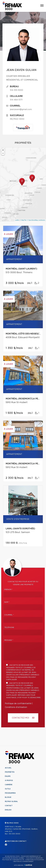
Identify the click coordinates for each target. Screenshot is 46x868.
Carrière (9, 785)
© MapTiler (23, 220)
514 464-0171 (16, 100)
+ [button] (3, 150)
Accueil (8, 768)
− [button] (3, 153)
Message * (9, 640)
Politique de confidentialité (18, 704)
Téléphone (9, 628)
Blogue (8, 797)
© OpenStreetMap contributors (36, 220)
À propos (9, 780)
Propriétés (10, 772)
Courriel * (9, 615)
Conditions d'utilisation (16, 707)
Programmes (10, 793)
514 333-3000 (16, 90)
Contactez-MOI (23, 718)
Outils (8, 789)
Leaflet (17, 220)
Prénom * (8, 590)
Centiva (28, 865)
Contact (9, 806)
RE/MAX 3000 (17, 119)
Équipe (8, 776)
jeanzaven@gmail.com (21, 109)
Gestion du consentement (23, 861)
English (8, 810)
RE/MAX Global (11, 801)
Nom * (7, 602)
